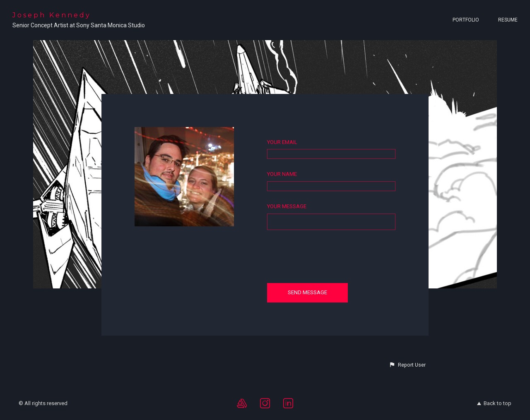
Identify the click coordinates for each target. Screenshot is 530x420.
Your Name (282, 174)
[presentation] (330, 256)
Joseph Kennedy (52, 15)
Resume (508, 20)
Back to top (494, 403)
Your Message (287, 206)
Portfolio (466, 20)
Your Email (282, 142)
